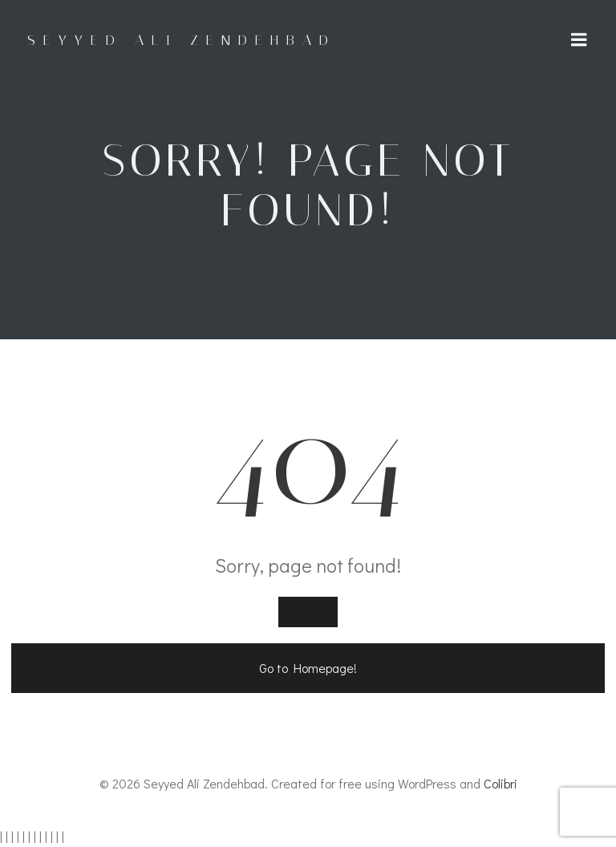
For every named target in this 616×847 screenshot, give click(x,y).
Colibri (500, 783)
